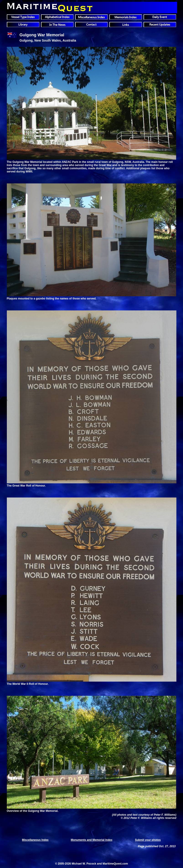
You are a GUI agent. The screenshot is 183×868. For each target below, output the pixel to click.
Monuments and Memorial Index (91, 840)
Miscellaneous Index (35, 840)
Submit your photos (148, 840)
